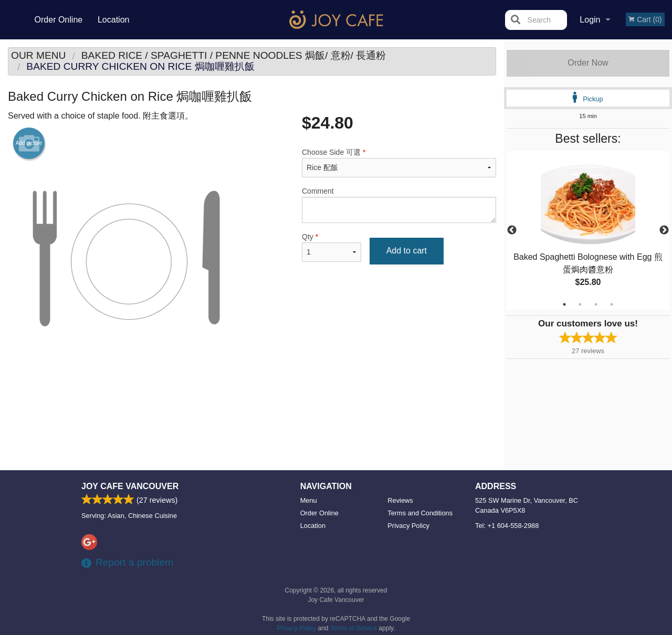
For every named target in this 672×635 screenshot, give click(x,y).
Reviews (400, 500)
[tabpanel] (588, 230)
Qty (332, 247)
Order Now (588, 63)
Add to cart (407, 251)
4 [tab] (612, 304)
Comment (399, 205)
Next (664, 230)
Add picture (29, 143)
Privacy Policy (408, 526)
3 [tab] (596, 304)
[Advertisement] (252, 410)
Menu (309, 500)
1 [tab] (564, 304)
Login (590, 20)
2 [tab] (580, 304)
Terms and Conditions (420, 513)
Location (114, 20)
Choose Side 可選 (399, 163)
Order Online (59, 20)
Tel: (507, 526)
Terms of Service (354, 628)
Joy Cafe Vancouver (130, 486)
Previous (512, 230)
